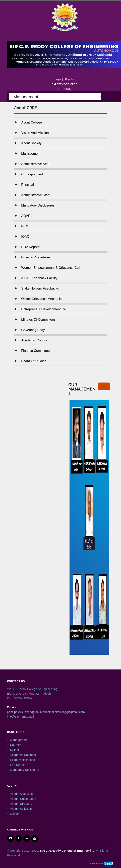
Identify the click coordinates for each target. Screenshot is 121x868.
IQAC (25, 236)
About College (32, 122)
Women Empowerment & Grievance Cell (51, 268)
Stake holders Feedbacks (40, 288)
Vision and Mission (35, 133)
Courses (16, 745)
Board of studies (34, 361)
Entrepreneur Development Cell (44, 309)
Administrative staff (35, 195)
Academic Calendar (23, 755)
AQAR (26, 216)
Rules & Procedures (36, 257)
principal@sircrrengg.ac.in (24, 712)
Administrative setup (36, 164)
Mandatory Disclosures (38, 205)
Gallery (15, 814)
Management (31, 153)
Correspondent (32, 174)
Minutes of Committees (38, 319)
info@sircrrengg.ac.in (21, 716)
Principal (28, 185)
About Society (31, 143)
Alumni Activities (21, 809)
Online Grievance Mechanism (43, 299)
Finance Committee (35, 351)
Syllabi (14, 750)
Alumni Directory (21, 804)
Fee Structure (19, 765)
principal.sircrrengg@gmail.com (64, 712)
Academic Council (34, 340)
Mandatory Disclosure (25, 770)
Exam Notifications (22, 760)
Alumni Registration (23, 799)
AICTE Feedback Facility (39, 278)
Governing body (33, 330)
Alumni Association (23, 794)
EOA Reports (31, 247)
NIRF (25, 226)
